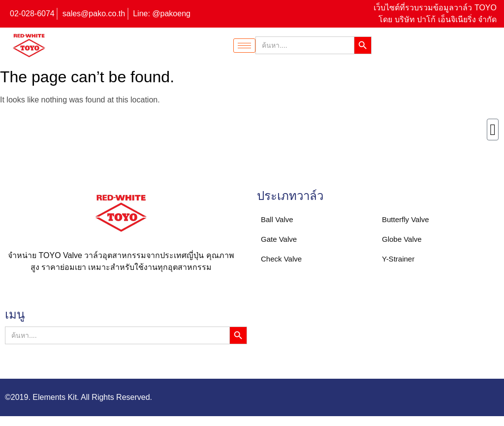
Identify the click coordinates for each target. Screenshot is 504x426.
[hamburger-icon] (244, 46)
